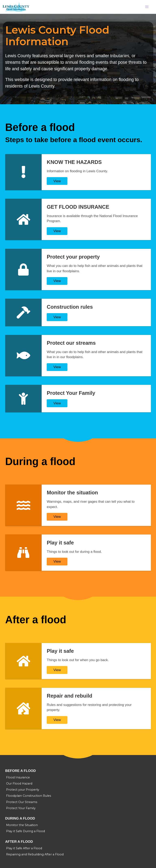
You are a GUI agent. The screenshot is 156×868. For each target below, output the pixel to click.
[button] (147, 7)
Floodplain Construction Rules (29, 796)
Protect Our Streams (22, 802)
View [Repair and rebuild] (57, 720)
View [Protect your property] (57, 281)
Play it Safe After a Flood (24, 848)
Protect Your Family (21, 808)
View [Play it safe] (57, 561)
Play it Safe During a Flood (25, 831)
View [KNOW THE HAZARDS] (57, 181)
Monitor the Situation (22, 825)
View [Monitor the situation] (57, 517)
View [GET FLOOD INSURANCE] (57, 231)
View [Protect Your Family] (57, 403)
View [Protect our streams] (57, 367)
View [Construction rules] (57, 317)
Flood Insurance (18, 777)
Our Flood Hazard (19, 784)
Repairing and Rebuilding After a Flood (35, 854)
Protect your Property (23, 790)
